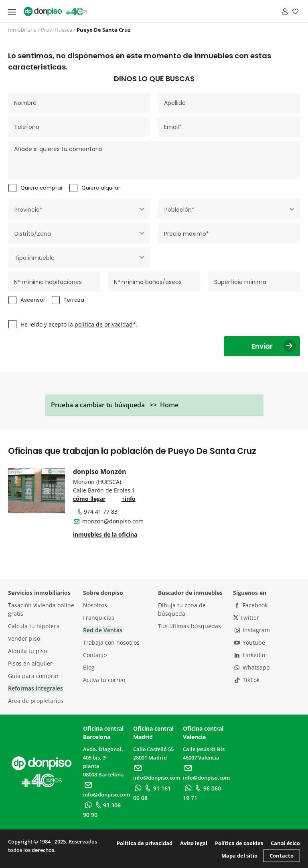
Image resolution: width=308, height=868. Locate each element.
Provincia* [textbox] (28, 210)
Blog (89, 667)
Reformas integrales (35, 688)
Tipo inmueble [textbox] (34, 258)
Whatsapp (251, 667)
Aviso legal (194, 843)
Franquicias (99, 618)
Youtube (249, 642)
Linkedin (249, 655)
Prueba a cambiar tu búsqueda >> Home (115, 405)
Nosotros (95, 605)
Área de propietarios (36, 701)
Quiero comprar (42, 188)
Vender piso (24, 638)
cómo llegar (89, 499)
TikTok (246, 680)
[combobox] (79, 209)
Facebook (250, 605)
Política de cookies (239, 843)
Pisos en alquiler (30, 663)
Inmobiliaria (22, 30)
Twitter (246, 618)
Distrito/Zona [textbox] (33, 234)
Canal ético (285, 843)
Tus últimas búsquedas (189, 626)
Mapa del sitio (239, 856)
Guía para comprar (33, 676)
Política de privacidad (145, 843)
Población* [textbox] (179, 210)
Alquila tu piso (27, 651)
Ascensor (33, 300)
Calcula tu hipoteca (34, 626)
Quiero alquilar (101, 188)
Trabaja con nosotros (111, 642)
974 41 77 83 (97, 512)
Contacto (95, 655)
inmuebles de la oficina (105, 534)
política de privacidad (104, 324)
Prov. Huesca (57, 30)
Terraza (74, 300)
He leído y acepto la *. (79, 324)
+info (129, 499)
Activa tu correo (104, 680)
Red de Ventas (103, 630)
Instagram (251, 630)
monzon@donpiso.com (113, 521)
